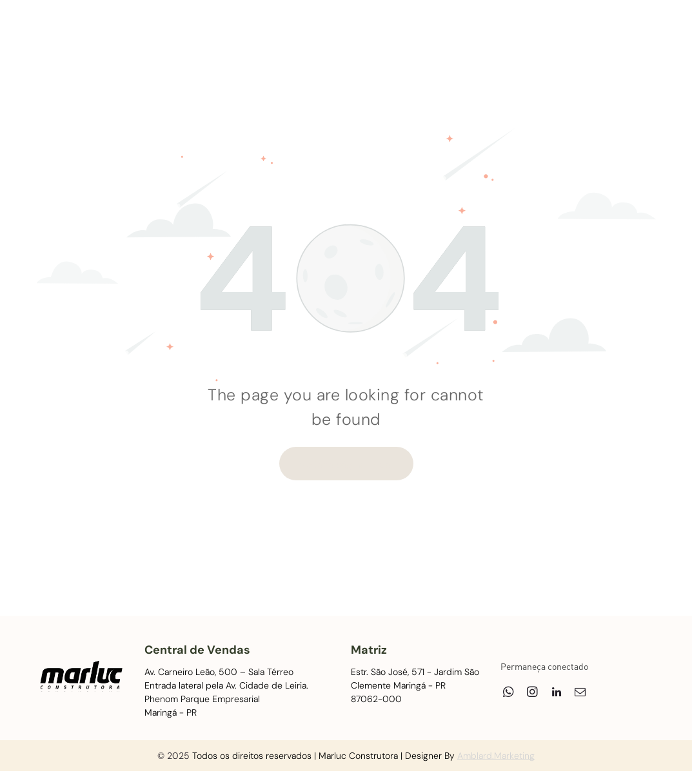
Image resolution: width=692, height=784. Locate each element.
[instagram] (570, 33)
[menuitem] (165, 39)
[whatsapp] (546, 33)
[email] (618, 33)
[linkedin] (594, 33)
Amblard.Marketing (496, 756)
